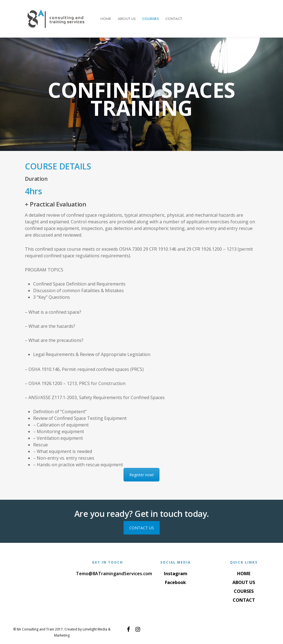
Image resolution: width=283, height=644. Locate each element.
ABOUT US (127, 19)
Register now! (141, 475)
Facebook (175, 582)
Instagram (176, 574)
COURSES (150, 19)
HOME (106, 19)
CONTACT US (142, 528)
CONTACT (174, 19)
